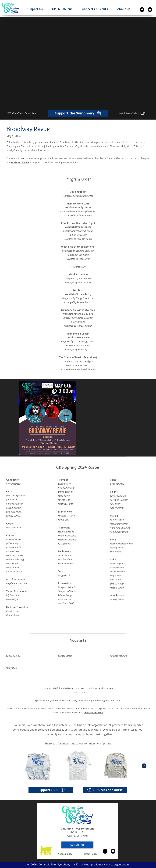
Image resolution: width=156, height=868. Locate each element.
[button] (37, 9)
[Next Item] (144, 766)
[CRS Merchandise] (105, 790)
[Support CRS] (51, 790)
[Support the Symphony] (78, 113)
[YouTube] (150, 10)
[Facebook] (142, 10)
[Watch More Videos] (132, 113)
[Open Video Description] (24, 113)
